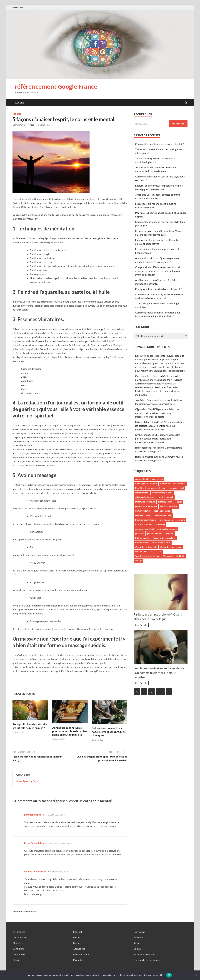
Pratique (138, 937)
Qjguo (139, 409)
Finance (17, 960)
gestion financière (162, 511)
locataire (181, 520)
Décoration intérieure (145, 502)
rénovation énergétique (171, 547)
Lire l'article (141, 625)
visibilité (180, 556)
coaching (20, 465)
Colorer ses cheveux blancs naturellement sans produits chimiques (109, 732)
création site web (165, 497)
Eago (33, 125)
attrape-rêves (179, 484)
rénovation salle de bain (146, 547)
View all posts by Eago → (28, 781)
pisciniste (140, 533)
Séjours (137, 949)
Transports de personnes (147, 960)
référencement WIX (161, 543)
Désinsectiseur (81, 954)
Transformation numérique (147, 556)
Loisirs (77, 937)
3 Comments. (44, 125)
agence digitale (142, 479)
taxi (159, 552)
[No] (196, 975)
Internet (78, 932)
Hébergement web (163, 515)
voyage (138, 561)
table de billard (143, 422)
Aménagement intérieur (146, 484)
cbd (182, 488)
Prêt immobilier (142, 538)
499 (160, 692)
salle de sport (141, 552)
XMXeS (139, 435)
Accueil (20, 103)
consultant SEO (142, 493)
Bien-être (17, 114)
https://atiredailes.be (36, 843)
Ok (169, 975)
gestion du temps (143, 511)
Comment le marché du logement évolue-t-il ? (159, 144)
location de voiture (144, 524)
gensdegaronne (33, 815)
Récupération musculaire (164, 538)
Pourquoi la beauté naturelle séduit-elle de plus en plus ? (30, 726)
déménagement (165, 502)
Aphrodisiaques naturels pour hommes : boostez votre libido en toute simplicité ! (69, 731)
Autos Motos (20, 937)
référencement (142, 543)
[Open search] (186, 103)
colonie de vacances (35, 871)
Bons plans (19, 949)
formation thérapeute (147, 457)
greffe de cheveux (143, 515)
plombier (170, 533)
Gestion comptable (169, 506)
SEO (152, 552)
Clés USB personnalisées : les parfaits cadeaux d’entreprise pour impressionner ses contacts (157, 413)
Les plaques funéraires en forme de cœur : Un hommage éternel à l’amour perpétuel (160, 673)
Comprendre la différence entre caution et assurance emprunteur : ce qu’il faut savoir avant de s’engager (158, 271)
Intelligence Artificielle (146, 520)
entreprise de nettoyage (146, 506)
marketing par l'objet (145, 529)
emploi (179, 502)
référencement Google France (56, 87)
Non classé (139, 932)
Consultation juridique (162, 493)
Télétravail (168, 556)
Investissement (166, 520)
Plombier (78, 960)
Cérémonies (19, 954)
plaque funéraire (155, 533)
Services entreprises (144, 954)
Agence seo (157, 479)
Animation (165, 484)
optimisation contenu (167, 529)
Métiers (77, 943)
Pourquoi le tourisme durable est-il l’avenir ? (159, 289)
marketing (160, 524)
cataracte (173, 488)
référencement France (147, 448)
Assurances (19, 932)
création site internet (145, 497)
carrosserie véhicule (156, 488)
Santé (136, 943)
